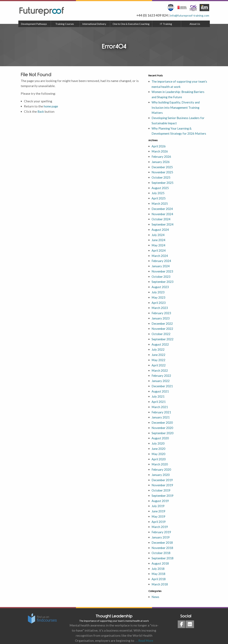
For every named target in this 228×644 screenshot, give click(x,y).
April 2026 (159, 150)
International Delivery (94, 24)
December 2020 (163, 420)
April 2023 (159, 303)
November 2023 (163, 272)
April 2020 (159, 455)
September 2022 (164, 338)
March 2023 (160, 308)
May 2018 (159, 567)
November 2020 (163, 425)
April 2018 (159, 573)
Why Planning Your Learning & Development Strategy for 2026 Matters (174, 132)
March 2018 (160, 578)
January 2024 (161, 267)
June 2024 (159, 241)
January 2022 (161, 379)
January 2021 (161, 415)
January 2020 (161, 471)
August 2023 (161, 287)
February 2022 (162, 374)
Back (41, 111)
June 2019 (159, 506)
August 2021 (161, 389)
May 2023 (159, 297)
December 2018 (163, 537)
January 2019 (161, 532)
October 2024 (162, 221)
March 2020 (160, 460)
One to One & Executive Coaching (131, 24)
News (156, 590)
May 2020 (159, 450)
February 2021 (162, 410)
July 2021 (159, 394)
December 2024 (163, 211)
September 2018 (164, 552)
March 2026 (160, 155)
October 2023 (162, 277)
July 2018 (159, 562)
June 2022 (159, 354)
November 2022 (163, 328)
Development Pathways (34, 24)
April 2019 (159, 517)
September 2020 (164, 430)
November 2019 (163, 481)
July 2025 (159, 196)
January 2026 (161, 165)
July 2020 (159, 440)
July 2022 (159, 348)
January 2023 (161, 318)
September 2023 (164, 282)
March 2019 (160, 522)
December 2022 (163, 323)
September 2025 (164, 185)
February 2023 (162, 313)
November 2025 (163, 175)
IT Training (166, 24)
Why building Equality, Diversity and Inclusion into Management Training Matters (178, 107)
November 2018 (163, 542)
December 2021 (163, 384)
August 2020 (161, 435)
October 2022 (162, 333)
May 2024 (159, 247)
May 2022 (159, 359)
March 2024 (160, 257)
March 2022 (160, 369)
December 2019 (163, 476)
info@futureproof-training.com (187, 15)
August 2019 (161, 496)
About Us (195, 24)
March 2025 (160, 206)
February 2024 (162, 262)
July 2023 (159, 292)
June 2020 (159, 445)
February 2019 (162, 527)
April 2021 (159, 399)
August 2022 (161, 343)
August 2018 (161, 557)
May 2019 (159, 511)
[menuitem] (35, 24)
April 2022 (159, 364)
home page (51, 106)
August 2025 (161, 191)
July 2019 (159, 501)
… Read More (144, 634)
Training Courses (65, 24)
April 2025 (159, 201)
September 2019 (164, 491)
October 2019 (162, 486)
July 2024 (159, 236)
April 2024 (159, 252)
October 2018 (162, 547)
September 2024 (164, 226)
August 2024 (161, 231)
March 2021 (160, 404)
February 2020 (162, 466)
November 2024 (163, 216)
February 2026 (162, 160)
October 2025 (162, 180)
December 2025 (163, 170)
